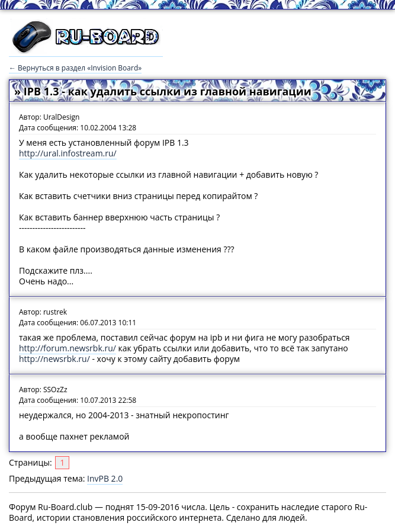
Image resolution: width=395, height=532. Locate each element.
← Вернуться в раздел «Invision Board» (75, 68)
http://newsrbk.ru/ (54, 359)
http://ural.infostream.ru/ (68, 153)
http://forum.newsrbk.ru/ (68, 348)
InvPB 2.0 (105, 478)
